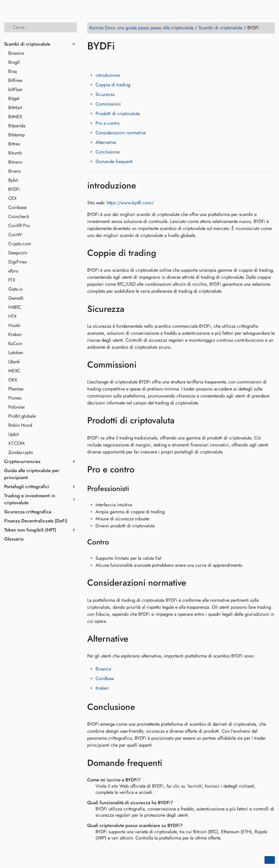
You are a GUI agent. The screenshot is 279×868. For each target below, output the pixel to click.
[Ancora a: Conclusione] (143, 707)
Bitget (14, 99)
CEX (12, 198)
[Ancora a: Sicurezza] (132, 309)
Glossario (14, 539)
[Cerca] (40, 27)
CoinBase (105, 678)
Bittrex (14, 144)
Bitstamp (16, 135)
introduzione (108, 75)
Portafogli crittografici (27, 487)
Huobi (14, 325)
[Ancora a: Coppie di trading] (164, 253)
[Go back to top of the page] (270, 860)
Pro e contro (108, 123)
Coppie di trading (113, 85)
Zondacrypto (21, 452)
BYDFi (14, 189)
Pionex (15, 398)
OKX (13, 380)
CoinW (15, 235)
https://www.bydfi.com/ (130, 203)
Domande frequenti (114, 162)
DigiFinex (18, 262)
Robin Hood (20, 425)
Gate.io (15, 289)
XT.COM (16, 443)
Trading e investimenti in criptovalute (30, 499)
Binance (16, 53)
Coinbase (18, 207)
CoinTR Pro (19, 226)
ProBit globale (22, 416)
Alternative (106, 142)
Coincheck (19, 216)
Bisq (12, 71)
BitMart (15, 108)
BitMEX (15, 117)
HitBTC (15, 307)
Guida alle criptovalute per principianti (32, 474)
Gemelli (16, 298)
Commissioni (108, 104)
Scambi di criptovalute (27, 44)
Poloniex (17, 407)
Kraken (15, 334)
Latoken (16, 353)
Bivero (15, 171)
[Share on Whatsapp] (132, 61)
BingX (14, 62)
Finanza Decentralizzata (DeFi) (36, 521)
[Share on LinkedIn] (112, 61)
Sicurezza (105, 94)
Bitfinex (15, 80)
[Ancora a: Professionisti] (136, 489)
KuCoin (15, 344)
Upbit (13, 434)
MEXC (14, 371)
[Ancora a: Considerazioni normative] (194, 583)
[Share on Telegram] (141, 61)
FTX (12, 280)
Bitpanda (17, 126)
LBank (14, 362)
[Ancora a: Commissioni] (144, 365)
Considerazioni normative (121, 133)
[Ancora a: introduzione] (144, 185)
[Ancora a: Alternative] (136, 639)
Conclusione (108, 152)
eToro (13, 271)
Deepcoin (18, 253)
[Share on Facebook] (92, 61)
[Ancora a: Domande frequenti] (170, 763)
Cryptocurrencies (22, 461)
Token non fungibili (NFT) (30, 530)
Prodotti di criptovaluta (118, 114)
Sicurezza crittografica (28, 512)
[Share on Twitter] (102, 61)
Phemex (16, 389)
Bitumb (15, 153)
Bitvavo (15, 162)
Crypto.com (20, 244)
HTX (12, 316)
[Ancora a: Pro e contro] (142, 470)
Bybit (13, 180)
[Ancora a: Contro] (116, 542)
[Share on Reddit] (122, 61)
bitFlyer (15, 89)
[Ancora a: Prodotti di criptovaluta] (182, 421)
